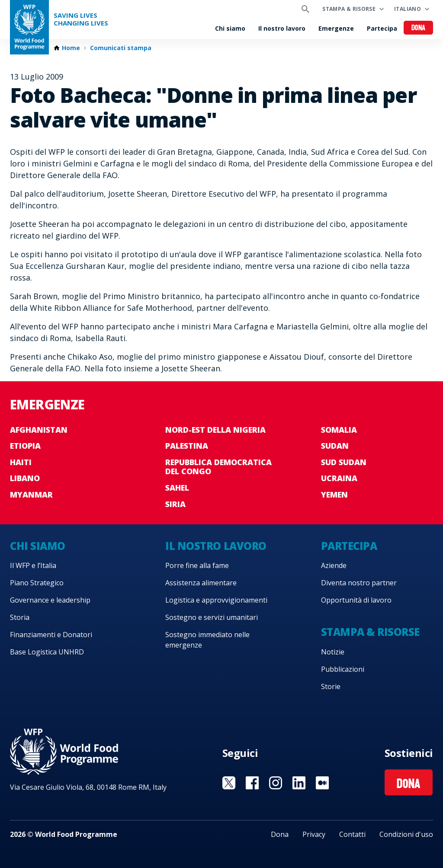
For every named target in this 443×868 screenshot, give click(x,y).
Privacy (314, 834)
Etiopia (25, 446)
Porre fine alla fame (197, 565)
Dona (419, 28)
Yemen (334, 495)
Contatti (352, 834)
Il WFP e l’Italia (33, 565)
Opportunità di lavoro (356, 600)
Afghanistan (39, 430)
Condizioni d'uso (406, 834)
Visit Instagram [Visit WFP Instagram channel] (276, 783)
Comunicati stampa (121, 48)
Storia (20, 617)
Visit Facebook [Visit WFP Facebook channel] (252, 783)
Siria (175, 504)
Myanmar (31, 495)
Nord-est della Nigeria (215, 430)
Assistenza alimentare (201, 583)
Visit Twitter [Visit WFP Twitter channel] (229, 783)
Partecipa (382, 28)
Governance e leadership (50, 600)
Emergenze (336, 28)
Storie (331, 686)
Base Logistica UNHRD (47, 652)
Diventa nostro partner (359, 583)
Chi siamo (230, 28)
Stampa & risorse (349, 9)
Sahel (177, 488)
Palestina (187, 446)
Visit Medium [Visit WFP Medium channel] (322, 783)
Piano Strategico (37, 583)
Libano (25, 478)
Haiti (21, 462)
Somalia (339, 430)
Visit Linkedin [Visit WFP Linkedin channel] (299, 783)
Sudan (335, 446)
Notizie (333, 652)
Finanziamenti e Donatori (51, 635)
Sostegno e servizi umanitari (212, 617)
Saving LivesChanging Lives (81, 19)
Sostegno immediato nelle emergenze (207, 640)
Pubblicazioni (343, 669)
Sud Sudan (344, 462)
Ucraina (339, 478)
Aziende (334, 565)
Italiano (408, 9)
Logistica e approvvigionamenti (216, 600)
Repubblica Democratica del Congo (218, 467)
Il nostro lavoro (282, 28)
